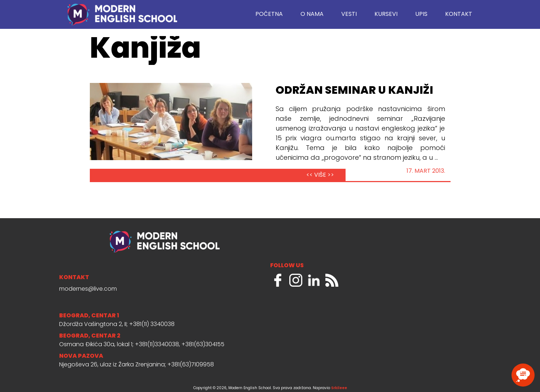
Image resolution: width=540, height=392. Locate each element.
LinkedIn (314, 280)
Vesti (349, 14)
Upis (421, 14)
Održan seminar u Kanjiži (354, 91)
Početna (269, 14)
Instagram (296, 280)
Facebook (278, 280)
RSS (332, 280)
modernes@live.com (88, 289)
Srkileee (339, 388)
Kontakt (459, 14)
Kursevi (386, 14)
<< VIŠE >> (320, 175)
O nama (312, 14)
